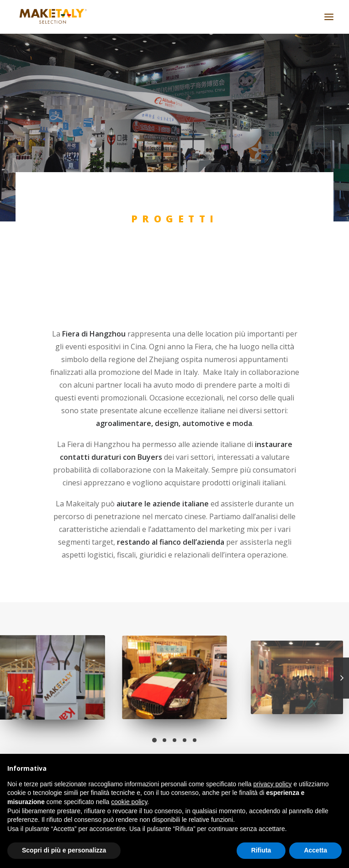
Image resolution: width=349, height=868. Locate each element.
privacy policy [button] (273, 784)
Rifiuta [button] (261, 850)
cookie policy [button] (129, 802)
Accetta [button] (315, 850)
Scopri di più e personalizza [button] (64, 850)
